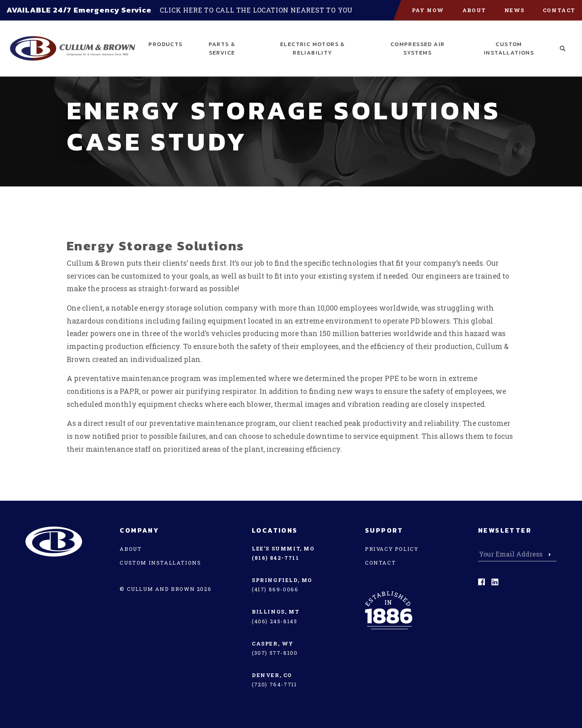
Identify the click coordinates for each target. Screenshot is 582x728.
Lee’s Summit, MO (283, 548)
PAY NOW (428, 10)
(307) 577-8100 (275, 653)
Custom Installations (509, 49)
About (474, 10)
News (515, 10)
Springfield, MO (282, 580)
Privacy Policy (392, 549)
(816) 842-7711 (275, 558)
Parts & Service (222, 49)
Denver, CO (272, 675)
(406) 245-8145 (274, 621)
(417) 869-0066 (275, 589)
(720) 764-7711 (274, 684)
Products (165, 44)
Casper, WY (273, 643)
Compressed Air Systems (418, 49)
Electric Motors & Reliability (313, 49)
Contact (559, 10)
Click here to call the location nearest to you (256, 10)
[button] (563, 49)
